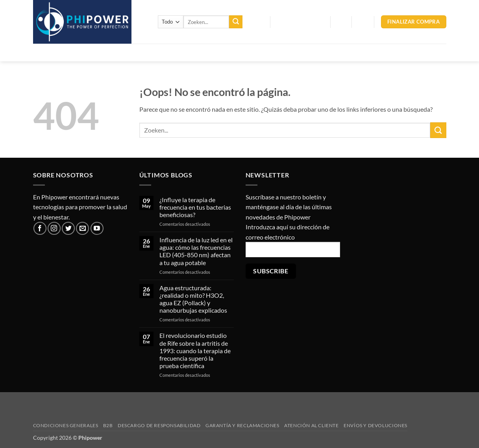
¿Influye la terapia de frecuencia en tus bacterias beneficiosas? (195, 207)
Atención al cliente (312, 425)
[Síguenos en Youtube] (97, 228)
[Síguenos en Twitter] (68, 228)
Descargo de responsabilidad (159, 425)
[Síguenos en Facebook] (40, 228)
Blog (256, 22)
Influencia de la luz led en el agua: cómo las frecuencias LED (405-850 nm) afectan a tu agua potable (196, 251)
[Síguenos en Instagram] (54, 228)
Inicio (46, 53)
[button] (300, 22)
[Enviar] (236, 22)
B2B (108, 425)
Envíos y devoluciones (375, 425)
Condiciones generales (66, 425)
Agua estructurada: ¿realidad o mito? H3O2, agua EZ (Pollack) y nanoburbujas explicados (193, 299)
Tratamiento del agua (140, 53)
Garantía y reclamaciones (242, 425)
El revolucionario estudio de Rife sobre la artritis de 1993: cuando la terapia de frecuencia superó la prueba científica (195, 350)
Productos (80, 53)
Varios (242, 53)
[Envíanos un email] (82, 228)
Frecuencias (202, 53)
